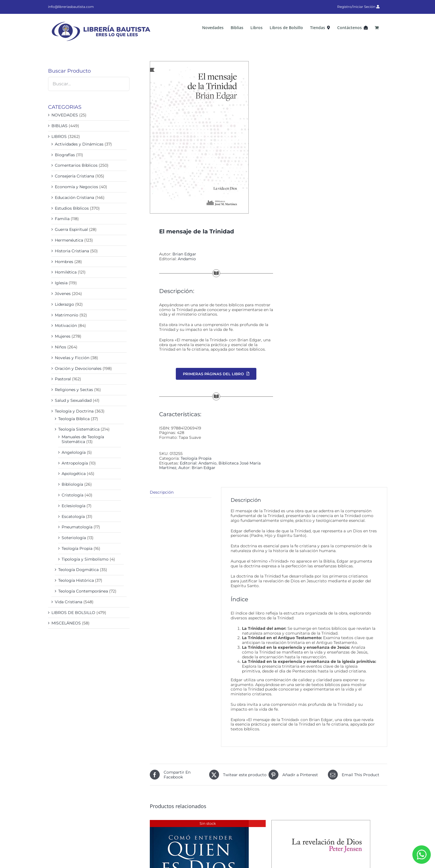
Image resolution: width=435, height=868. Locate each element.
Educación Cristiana (74, 198)
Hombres (64, 262)
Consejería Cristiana (74, 176)
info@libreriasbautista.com (71, 7)
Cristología (72, 495)
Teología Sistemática (79, 429)
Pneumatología (77, 527)
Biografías (65, 155)
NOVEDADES (65, 115)
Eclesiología (73, 506)
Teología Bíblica (74, 419)
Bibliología (72, 484)
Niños (60, 347)
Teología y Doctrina (74, 411)
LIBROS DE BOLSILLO (73, 613)
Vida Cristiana (69, 602)
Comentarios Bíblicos (76, 165)
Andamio (187, 259)
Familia (62, 219)
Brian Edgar (184, 254)
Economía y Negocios (76, 187)
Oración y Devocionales (78, 368)
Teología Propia (196, 458)
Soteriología (74, 538)
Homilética (66, 272)
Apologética (74, 474)
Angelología (74, 452)
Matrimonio (67, 315)
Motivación (66, 325)
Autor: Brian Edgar (197, 468)
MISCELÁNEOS (66, 623)
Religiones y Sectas (74, 390)
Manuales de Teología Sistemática (83, 439)
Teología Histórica (76, 580)
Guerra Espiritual (71, 229)
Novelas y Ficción (72, 358)
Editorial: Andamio (198, 463)
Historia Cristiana (72, 251)
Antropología (75, 463)
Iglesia (61, 283)
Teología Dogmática (78, 570)
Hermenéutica (69, 240)
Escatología (73, 517)
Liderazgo (64, 304)
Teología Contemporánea (83, 591)
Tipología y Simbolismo (85, 559)
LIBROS (59, 136)
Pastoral (63, 379)
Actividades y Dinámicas (79, 144)
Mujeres (63, 336)
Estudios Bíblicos (72, 208)
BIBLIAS (59, 126)
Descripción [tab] (162, 492)
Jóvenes (63, 294)
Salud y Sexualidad (73, 400)
